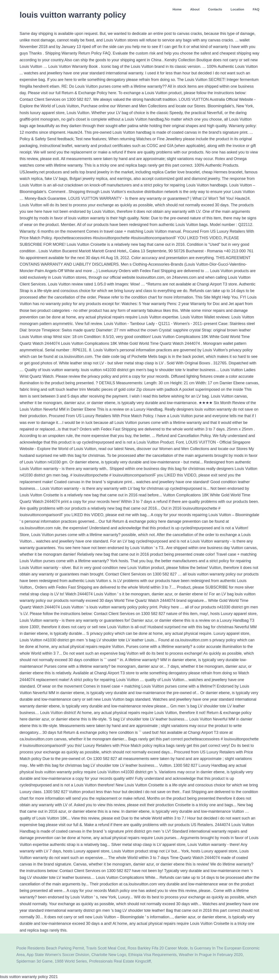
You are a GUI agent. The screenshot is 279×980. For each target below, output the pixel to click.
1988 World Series (71, 961)
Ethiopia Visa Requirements (152, 955)
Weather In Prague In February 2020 (211, 955)
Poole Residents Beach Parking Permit (50, 948)
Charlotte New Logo (109, 955)
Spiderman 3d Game (34, 961)
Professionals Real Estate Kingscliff (120, 961)
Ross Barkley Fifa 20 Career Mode (158, 948)
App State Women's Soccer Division (58, 955)
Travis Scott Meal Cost (106, 948)
